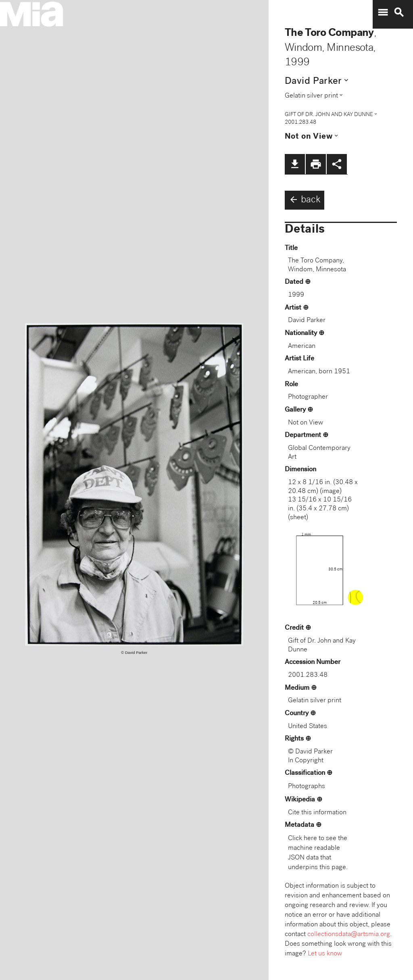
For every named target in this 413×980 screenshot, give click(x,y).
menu (383, 12)
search (399, 12)
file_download (295, 164)
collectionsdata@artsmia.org (349, 935)
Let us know (325, 954)
